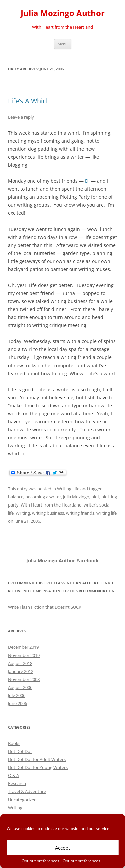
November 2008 (24, 679)
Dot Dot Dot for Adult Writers (37, 759)
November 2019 (24, 655)
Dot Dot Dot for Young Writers (38, 767)
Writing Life (68, 489)
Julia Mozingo (76, 497)
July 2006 (17, 695)
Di (87, 181)
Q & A (13, 775)
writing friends (80, 513)
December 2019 (23, 647)
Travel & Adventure (27, 791)
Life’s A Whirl (27, 101)
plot (95, 497)
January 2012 (21, 671)
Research (17, 783)
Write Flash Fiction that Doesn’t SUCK (45, 607)
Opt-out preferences (40, 861)
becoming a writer (43, 497)
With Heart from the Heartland (51, 505)
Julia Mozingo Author (63, 13)
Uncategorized (22, 800)
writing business (48, 513)
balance (16, 497)
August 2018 (20, 663)
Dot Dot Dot (20, 751)
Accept (62, 848)
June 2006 (17, 703)
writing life (106, 513)
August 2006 (20, 687)
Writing (23, 513)
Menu (63, 44)
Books (14, 743)
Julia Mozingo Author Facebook (62, 560)
